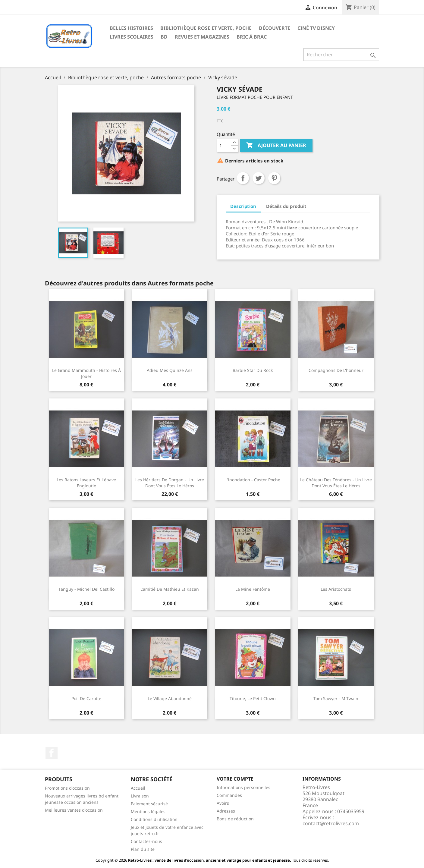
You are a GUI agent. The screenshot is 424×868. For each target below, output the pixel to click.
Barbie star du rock (253, 370)
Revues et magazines (202, 37)
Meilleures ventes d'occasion (74, 810)
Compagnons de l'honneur (336, 370)
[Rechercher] (341, 55)
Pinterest (274, 178)
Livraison (140, 796)
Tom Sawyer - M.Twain (336, 698)
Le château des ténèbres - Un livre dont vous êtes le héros (336, 483)
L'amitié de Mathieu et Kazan (170, 589)
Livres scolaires (132, 37)
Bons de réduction (235, 819)
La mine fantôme (253, 589)
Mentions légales (148, 811)
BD (164, 37)
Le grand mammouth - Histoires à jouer (86, 373)
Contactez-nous (146, 841)
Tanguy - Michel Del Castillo (86, 589)
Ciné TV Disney (316, 28)
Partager (243, 178)
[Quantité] (224, 146)
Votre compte (235, 779)
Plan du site (143, 849)
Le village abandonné (170, 698)
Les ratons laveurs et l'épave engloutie (86, 483)
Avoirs (223, 803)
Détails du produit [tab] (286, 206)
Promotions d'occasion (67, 788)
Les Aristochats (336, 589)
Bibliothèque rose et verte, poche (206, 28)
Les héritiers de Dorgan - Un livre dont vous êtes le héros (170, 483)
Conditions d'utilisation (154, 819)
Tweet (259, 178)
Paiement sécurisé (149, 804)
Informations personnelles (243, 787)
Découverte (275, 28)
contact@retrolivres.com (331, 823)
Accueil (138, 788)
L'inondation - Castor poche (253, 480)
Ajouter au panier (276, 146)
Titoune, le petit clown (253, 698)
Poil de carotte (86, 698)
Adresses (226, 811)
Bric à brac (252, 37)
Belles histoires (131, 28)
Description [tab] (243, 206)
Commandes (229, 795)
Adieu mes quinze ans (170, 370)
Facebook (52, 753)
